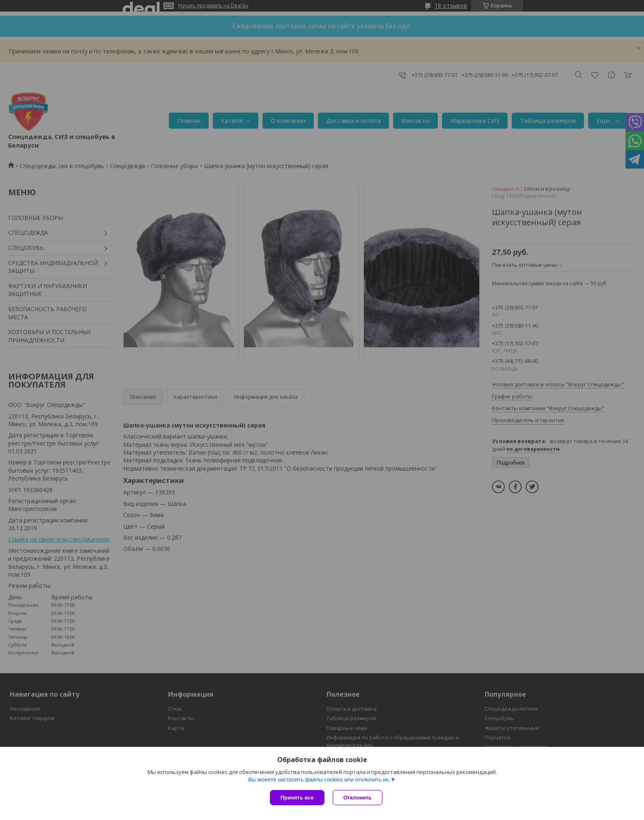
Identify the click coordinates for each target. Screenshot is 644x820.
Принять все (297, 798)
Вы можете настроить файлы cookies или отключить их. (319, 780)
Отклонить (358, 798)
